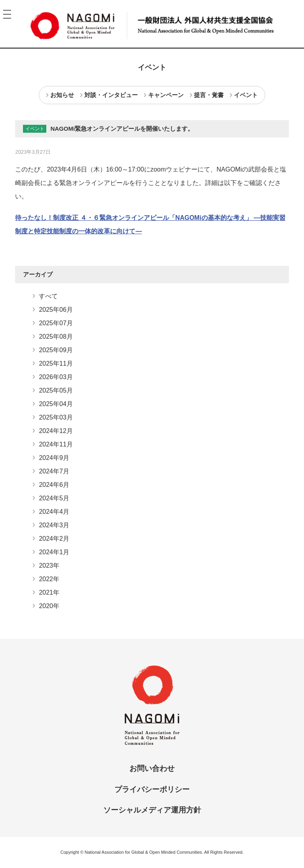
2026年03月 (56, 377)
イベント (246, 95)
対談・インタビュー (111, 95)
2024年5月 (54, 498)
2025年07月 (56, 323)
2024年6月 (54, 485)
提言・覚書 (209, 95)
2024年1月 (54, 552)
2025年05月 (56, 390)
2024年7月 (54, 471)
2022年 (49, 579)
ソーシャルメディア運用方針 (152, 810)
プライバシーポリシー (152, 789)
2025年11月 (56, 363)
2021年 (49, 592)
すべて (48, 296)
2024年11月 (56, 444)
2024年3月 (54, 525)
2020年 (49, 606)
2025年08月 (56, 337)
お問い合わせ (152, 768)
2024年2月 (54, 539)
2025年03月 (56, 417)
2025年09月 (56, 350)
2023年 (49, 566)
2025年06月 (56, 310)
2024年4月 (54, 512)
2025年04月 (56, 404)
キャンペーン (166, 95)
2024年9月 (54, 458)
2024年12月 (56, 431)
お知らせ (62, 95)
